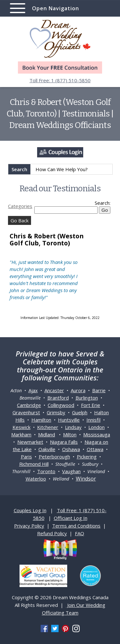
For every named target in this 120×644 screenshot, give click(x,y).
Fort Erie (91, 405)
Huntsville (69, 420)
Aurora (78, 390)
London (96, 427)
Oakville (47, 449)
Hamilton (41, 420)
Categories (20, 206)
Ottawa (95, 449)
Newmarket (30, 442)
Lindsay (73, 427)
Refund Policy (52, 533)
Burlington (87, 398)
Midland (47, 434)
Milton (70, 434)
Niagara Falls (64, 442)
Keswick (21, 427)
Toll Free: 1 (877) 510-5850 (60, 80)
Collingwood (61, 405)
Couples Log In (30, 510)
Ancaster (54, 390)
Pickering (87, 457)
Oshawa (71, 449)
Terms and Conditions (76, 526)
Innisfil (93, 420)
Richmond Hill (34, 464)
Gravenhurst (26, 412)
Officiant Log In (71, 518)
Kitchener (48, 427)
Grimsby (56, 412)
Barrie (99, 390)
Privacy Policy (29, 526)
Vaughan (71, 471)
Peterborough (54, 457)
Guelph (80, 412)
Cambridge (29, 405)
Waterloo (36, 479)
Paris (26, 457)
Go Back (20, 220)
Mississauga (97, 434)
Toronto (46, 471)
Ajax (33, 390)
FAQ (80, 533)
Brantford (58, 398)
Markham (21, 434)
